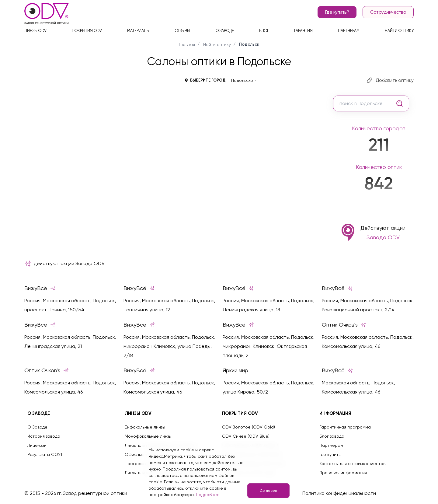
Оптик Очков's (344, 325)
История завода (44, 436)
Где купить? (337, 12)
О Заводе (37, 427)
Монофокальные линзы (148, 436)
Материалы (138, 31)
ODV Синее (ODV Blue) (246, 436)
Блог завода (332, 436)
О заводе (225, 31)
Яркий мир (235, 370)
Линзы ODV (35, 31)
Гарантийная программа (345, 427)
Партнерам (349, 31)
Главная (187, 44)
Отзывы (182, 31)
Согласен (268, 491)
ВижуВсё (40, 288)
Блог (264, 31)
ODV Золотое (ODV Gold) (249, 427)
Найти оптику (399, 31)
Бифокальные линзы (145, 427)
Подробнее (208, 495)
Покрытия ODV (87, 31)
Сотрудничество (388, 12)
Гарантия (303, 31)
